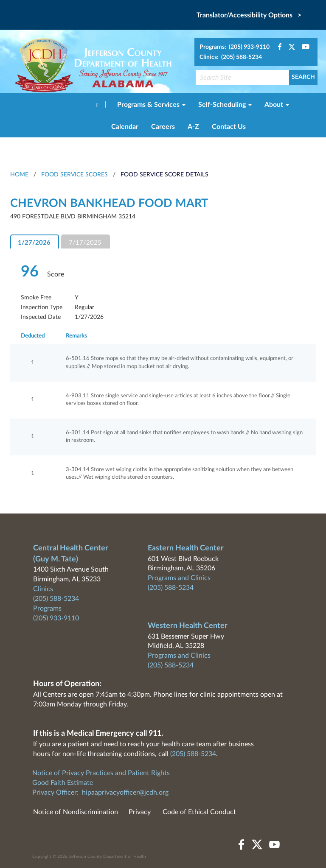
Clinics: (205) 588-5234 (231, 57)
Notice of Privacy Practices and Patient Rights (101, 773)
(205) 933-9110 (56, 618)
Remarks (76, 336)
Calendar (125, 127)
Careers (163, 127)
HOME (19, 175)
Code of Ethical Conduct (199, 812)
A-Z (193, 127)
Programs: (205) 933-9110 (235, 47)
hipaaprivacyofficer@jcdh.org (125, 793)
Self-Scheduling (225, 105)
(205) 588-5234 (56, 599)
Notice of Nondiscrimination (76, 812)
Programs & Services (151, 105)
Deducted (33, 336)
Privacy (140, 812)
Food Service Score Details (164, 175)
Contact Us (229, 127)
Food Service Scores (74, 175)
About (277, 105)
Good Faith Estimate (63, 783)
